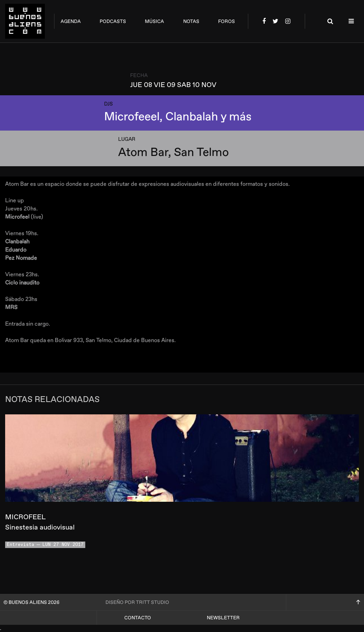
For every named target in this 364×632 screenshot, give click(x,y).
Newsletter (223, 618)
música (154, 21)
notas (191, 21)
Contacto (138, 618)
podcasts (113, 21)
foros (227, 21)
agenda (71, 21)
